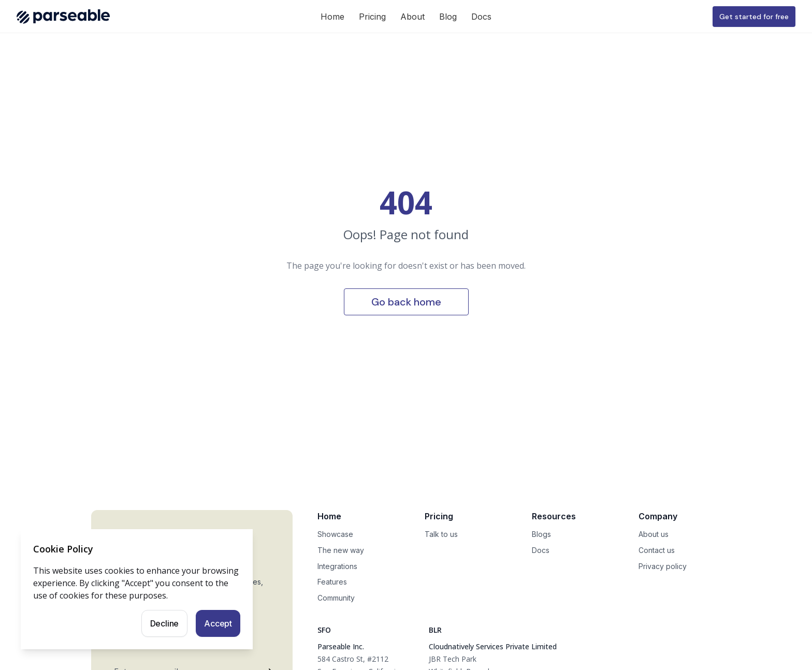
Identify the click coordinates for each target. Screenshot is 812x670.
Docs (481, 17)
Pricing (372, 17)
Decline (165, 623)
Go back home (406, 302)
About (412, 17)
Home (332, 17)
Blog (448, 17)
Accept (218, 623)
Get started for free (754, 17)
